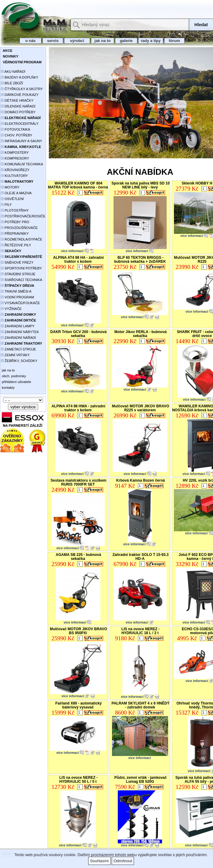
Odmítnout (123, 861)
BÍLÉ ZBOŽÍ (12, 83)
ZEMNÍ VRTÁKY (15, 355)
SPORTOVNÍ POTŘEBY (21, 268)
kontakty (8, 388)
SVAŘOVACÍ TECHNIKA (22, 280)
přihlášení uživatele (16, 382)
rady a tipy (151, 41)
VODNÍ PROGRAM (17, 297)
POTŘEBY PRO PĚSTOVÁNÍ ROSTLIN (18, 222)
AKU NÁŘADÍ (13, 72)
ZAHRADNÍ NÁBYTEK (20, 332)
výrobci (77, 41)
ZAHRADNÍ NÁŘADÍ (18, 338)
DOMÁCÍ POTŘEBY (18, 112)
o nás (31, 41)
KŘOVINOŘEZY (15, 170)
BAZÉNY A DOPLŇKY (20, 77)
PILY (6, 205)
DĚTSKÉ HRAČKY (17, 100)
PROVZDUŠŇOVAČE (19, 228)
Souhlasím (99, 861)
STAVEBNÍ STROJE (18, 274)
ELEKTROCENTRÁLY (20, 124)
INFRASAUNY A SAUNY (22, 141)
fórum (175, 41)
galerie (126, 41)
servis (53, 41)
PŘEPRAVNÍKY (15, 234)
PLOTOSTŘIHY (15, 210)
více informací (72, 251)
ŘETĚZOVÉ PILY (16, 245)
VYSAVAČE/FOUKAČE (20, 303)
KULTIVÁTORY (14, 176)
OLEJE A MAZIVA (16, 193)
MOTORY (10, 187)
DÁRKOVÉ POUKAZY (20, 95)
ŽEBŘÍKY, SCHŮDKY (19, 361)
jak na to (103, 41)
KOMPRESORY (15, 158)
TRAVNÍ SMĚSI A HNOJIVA (16, 292)
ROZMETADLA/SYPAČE (22, 239)
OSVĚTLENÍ (12, 199)
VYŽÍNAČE (11, 309)
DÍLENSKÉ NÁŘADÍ (18, 106)
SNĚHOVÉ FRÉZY (17, 262)
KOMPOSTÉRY (15, 153)
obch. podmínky (13, 376)
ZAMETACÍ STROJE (18, 349)
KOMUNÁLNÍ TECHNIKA (22, 164)
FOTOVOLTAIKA (16, 129)
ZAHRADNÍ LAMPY (18, 326)
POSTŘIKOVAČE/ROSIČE (23, 216)
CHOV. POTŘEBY (17, 135)
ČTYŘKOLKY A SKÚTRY (22, 89)
